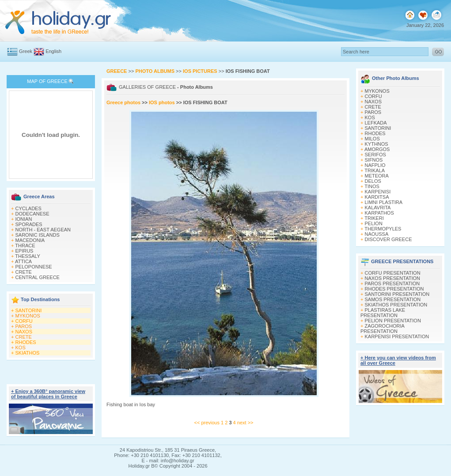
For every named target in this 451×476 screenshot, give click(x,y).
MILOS (372, 139)
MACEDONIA (30, 240)
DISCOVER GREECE (388, 239)
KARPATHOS (379, 213)
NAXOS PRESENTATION (393, 278)
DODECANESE (32, 214)
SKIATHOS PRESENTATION (396, 305)
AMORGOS (377, 149)
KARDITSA (377, 197)
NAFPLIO (375, 165)
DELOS (373, 181)
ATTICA (23, 261)
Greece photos (124, 102)
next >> (245, 423)
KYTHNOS (377, 144)
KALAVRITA (378, 208)
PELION (374, 223)
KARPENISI (378, 192)
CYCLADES (28, 208)
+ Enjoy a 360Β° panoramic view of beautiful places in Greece (48, 394)
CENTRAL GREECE (38, 277)
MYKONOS (28, 316)
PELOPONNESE (34, 267)
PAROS (24, 326)
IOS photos (162, 102)
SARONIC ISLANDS (38, 235)
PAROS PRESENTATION (392, 283)
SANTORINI (29, 310)
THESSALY (28, 256)
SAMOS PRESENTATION (393, 299)
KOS (21, 348)
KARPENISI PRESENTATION (397, 336)
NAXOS (24, 332)
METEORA (377, 176)
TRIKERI (374, 218)
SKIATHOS (28, 353)
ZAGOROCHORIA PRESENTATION (382, 329)
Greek (26, 51)
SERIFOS (375, 155)
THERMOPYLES (383, 229)
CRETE (24, 272)
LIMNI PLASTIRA (384, 202)
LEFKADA (376, 123)
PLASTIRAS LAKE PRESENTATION (383, 313)
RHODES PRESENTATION (394, 289)
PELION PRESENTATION (393, 321)
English (53, 51)
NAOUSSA (377, 234)
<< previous (207, 423)
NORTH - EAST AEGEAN (43, 230)
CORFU (24, 321)
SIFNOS (374, 160)
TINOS (372, 186)
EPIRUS (25, 251)
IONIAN (24, 219)
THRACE (25, 246)
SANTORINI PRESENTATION (397, 294)
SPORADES (29, 224)
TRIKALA (375, 170)
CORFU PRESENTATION (393, 273)
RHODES (26, 342)
